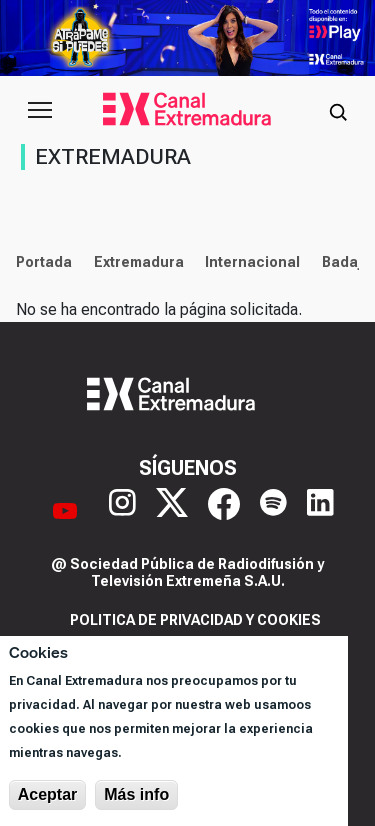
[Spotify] (273, 510)
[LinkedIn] (320, 510)
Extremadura (139, 262)
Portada (44, 262)
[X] (172, 510)
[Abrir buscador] (338, 110)
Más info (136, 794)
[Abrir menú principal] (40, 110)
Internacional (252, 262)
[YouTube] (65, 510)
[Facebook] (224, 510)
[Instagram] (122, 510)
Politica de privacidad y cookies (195, 620)
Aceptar (48, 794)
